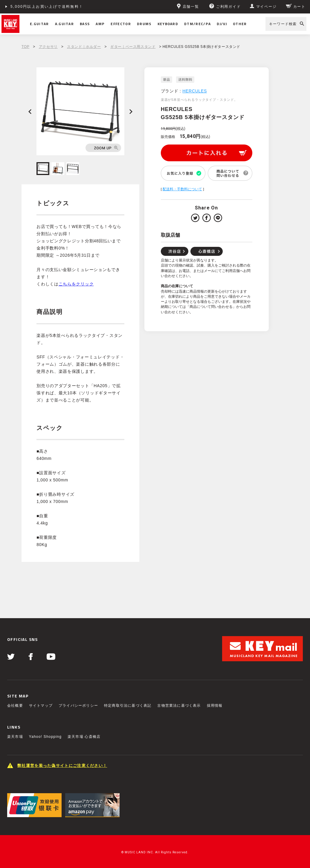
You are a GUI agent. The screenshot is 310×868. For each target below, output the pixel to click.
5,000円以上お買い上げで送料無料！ (47, 7)
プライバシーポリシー (78, 706)
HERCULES (195, 91)
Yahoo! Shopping (45, 737)
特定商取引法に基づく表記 (128, 706)
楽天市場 (15, 737)
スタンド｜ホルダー (84, 47)
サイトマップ (41, 706)
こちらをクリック (76, 284)
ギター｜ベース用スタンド (133, 47)
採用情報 (215, 706)
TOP (25, 47)
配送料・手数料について (182, 189)
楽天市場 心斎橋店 (84, 737)
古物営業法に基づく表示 (179, 706)
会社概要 (15, 706)
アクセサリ (48, 47)
